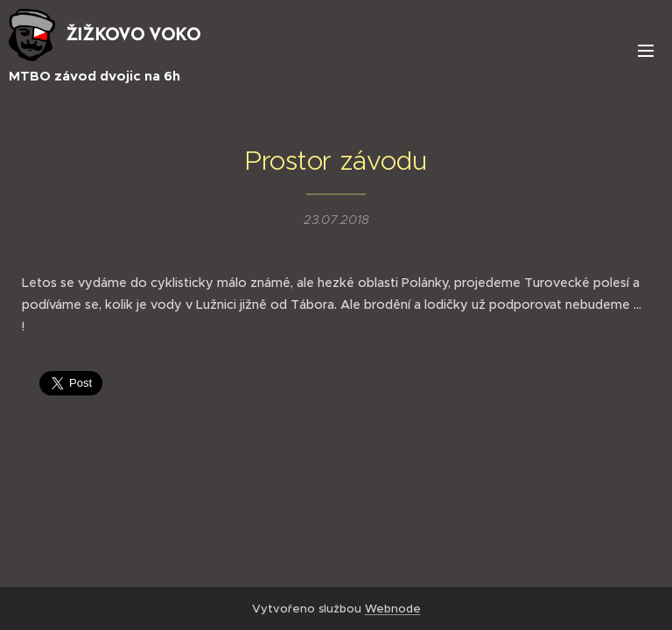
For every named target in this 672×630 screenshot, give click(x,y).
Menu (646, 51)
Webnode (393, 609)
